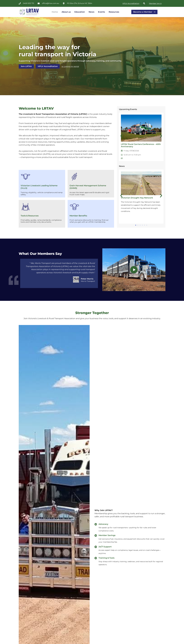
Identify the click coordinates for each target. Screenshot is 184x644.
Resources (114, 12)
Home (55, 12)
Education (80, 12)
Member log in (155, 3)
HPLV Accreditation (131, 3)
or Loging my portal (70, 66)
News (91, 12)
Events (101, 12)
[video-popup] (134, 270)
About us (66, 12)
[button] (144, 3)
